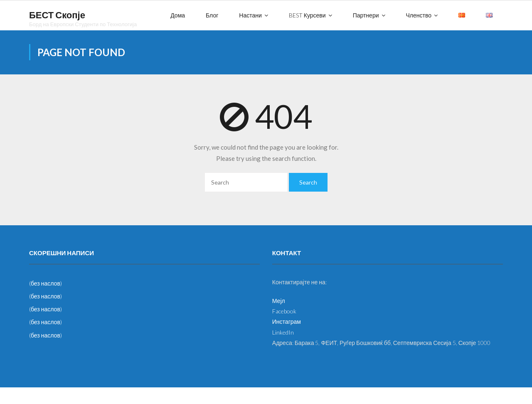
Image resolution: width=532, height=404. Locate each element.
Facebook (284, 311)
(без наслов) (46, 283)
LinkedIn (283, 332)
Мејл (279, 301)
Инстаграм (287, 321)
